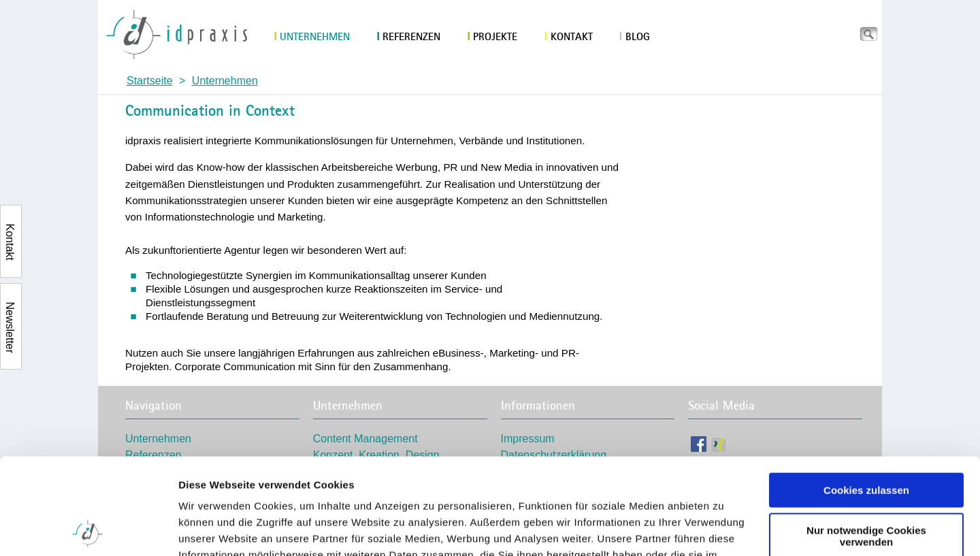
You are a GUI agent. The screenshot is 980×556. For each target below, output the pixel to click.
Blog (635, 37)
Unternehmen (312, 37)
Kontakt (569, 37)
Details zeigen (213, 529)
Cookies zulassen (866, 394)
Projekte (493, 37)
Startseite (150, 81)
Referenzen (409, 37)
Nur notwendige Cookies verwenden (866, 440)
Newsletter (10, 310)
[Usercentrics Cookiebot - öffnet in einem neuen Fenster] (88, 529)
